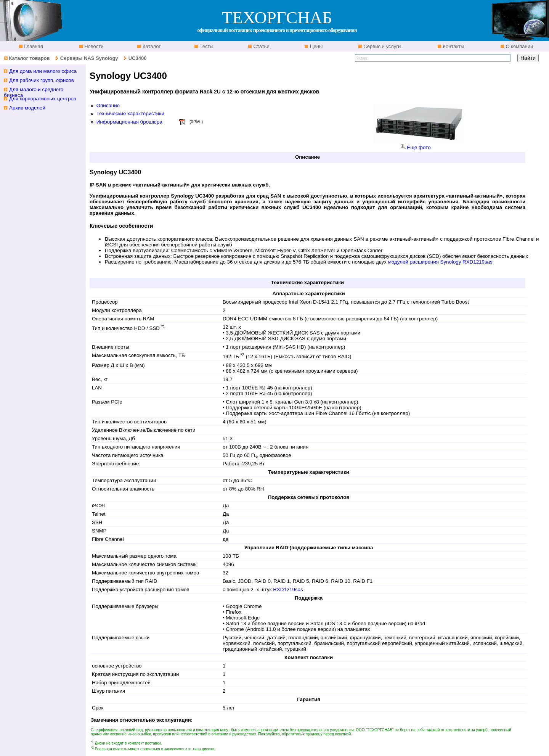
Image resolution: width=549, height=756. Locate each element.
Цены (315, 46)
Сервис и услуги (382, 46)
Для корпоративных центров (43, 99)
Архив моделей (27, 108)
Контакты (453, 46)
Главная (33, 46)
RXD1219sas (288, 590)
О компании (519, 46)
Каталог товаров (29, 58)
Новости (93, 46)
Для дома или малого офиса (43, 71)
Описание (108, 105)
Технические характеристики (130, 113)
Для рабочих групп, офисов (42, 80)
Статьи (261, 46)
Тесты (206, 46)
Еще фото (419, 147)
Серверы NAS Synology (90, 58)
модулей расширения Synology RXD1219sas (440, 262)
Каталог (151, 46)
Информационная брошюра (129, 122)
